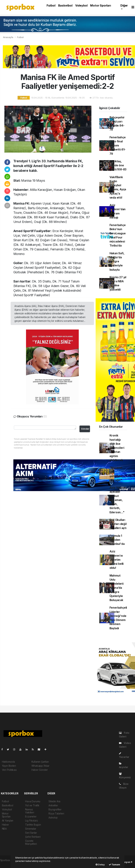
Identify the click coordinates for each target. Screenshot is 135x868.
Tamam (114, 864)
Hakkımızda (8, 762)
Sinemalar (31, 829)
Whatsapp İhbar (40, 766)
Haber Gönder (40, 770)
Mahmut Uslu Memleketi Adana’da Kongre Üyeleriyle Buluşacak (117, 588)
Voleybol (81, 5)
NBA (4, 829)
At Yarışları (8, 821)
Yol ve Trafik (32, 805)
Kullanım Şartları (40, 762)
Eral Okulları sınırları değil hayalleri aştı (118, 524)
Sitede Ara (54, 801)
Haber (5, 825)
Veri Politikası (9, 770)
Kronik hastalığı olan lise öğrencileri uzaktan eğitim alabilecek (117, 448)
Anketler (53, 805)
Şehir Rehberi (33, 837)
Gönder (85, 429)
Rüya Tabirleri (56, 813)
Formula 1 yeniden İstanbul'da (117, 540)
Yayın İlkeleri (9, 766)
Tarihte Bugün (33, 825)
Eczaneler (31, 816)
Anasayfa (8, 37)
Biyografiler (55, 809)
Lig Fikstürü (31, 821)
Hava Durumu (33, 801)
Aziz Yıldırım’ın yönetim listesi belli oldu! (117, 560)
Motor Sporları (100, 5)
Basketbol (65, 5)
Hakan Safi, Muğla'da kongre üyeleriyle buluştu (117, 261)
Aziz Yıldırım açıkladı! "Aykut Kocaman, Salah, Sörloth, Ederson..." (118, 500)
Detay (100, 864)
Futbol (51, 5)
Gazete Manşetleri (31, 842)
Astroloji (53, 818)
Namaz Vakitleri (30, 811)
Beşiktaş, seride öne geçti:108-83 (118, 165)
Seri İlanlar (31, 833)
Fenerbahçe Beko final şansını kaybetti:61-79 (118, 146)
